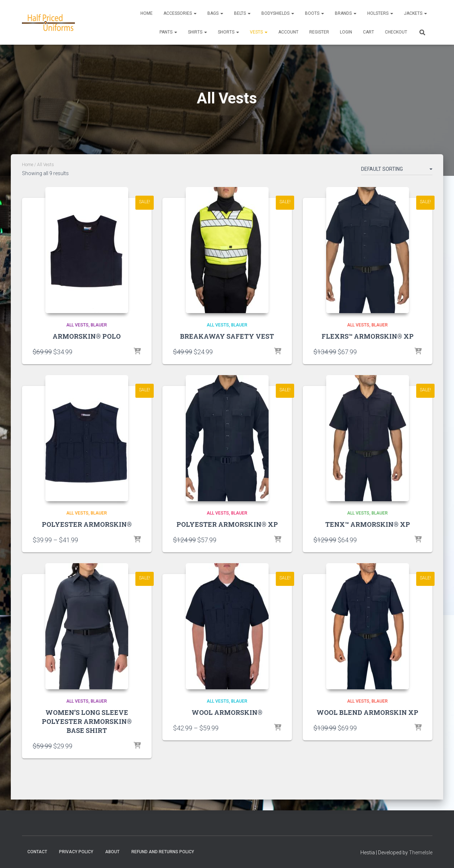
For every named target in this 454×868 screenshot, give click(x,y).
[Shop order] (397, 170)
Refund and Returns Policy (163, 852)
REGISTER (319, 32)
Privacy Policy (76, 852)
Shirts (197, 32)
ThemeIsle (421, 853)
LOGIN (346, 32)
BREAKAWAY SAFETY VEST (227, 336)
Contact (37, 852)
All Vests (77, 325)
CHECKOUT (396, 32)
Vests (259, 32)
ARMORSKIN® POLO (87, 336)
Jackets (415, 13)
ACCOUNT (288, 32)
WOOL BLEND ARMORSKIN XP (367, 712)
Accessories (180, 13)
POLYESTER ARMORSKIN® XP (227, 524)
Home (147, 13)
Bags (215, 13)
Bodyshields (278, 13)
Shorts (228, 32)
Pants (168, 32)
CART (368, 32)
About (112, 852)
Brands (346, 13)
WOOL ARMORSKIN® (227, 712)
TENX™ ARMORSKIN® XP (368, 524)
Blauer (99, 325)
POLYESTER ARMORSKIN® (87, 524)
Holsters (380, 13)
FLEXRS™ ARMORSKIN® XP (368, 336)
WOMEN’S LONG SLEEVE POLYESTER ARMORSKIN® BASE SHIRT (87, 721)
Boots (314, 13)
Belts (242, 13)
